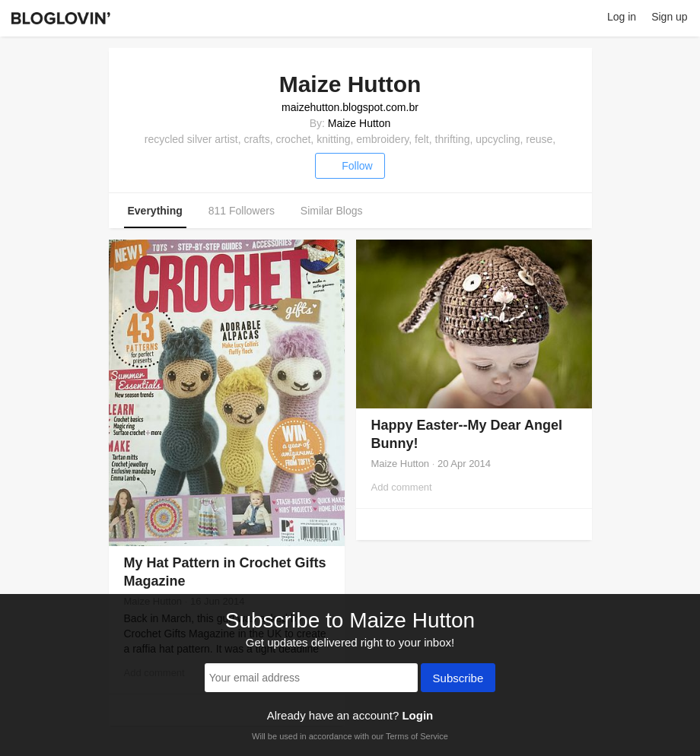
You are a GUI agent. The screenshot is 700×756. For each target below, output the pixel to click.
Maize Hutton (359, 123)
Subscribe (458, 679)
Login (417, 715)
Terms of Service (417, 736)
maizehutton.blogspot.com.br (350, 107)
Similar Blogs (332, 211)
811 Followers (242, 211)
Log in (622, 17)
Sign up (669, 17)
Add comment (402, 487)
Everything (155, 211)
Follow (350, 166)
